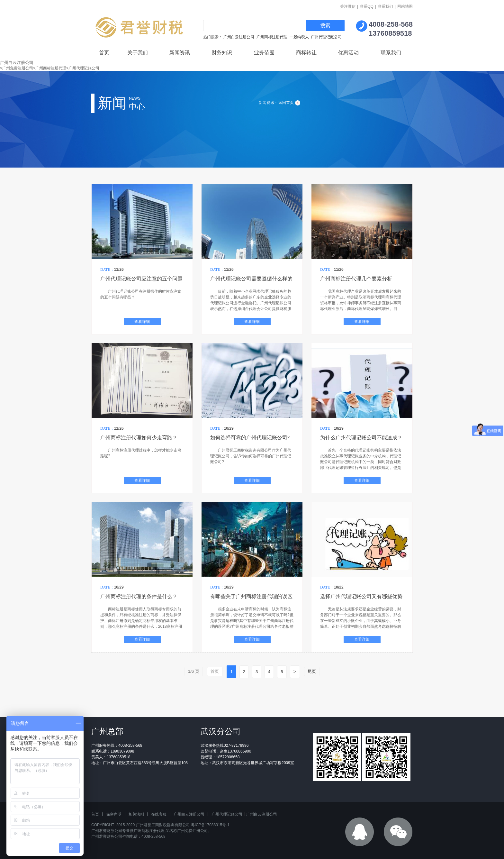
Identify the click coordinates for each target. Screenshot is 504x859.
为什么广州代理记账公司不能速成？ (361, 438)
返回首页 (286, 103)
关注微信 (348, 6)
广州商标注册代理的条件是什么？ (139, 596)
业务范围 (264, 53)
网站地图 (405, 6)
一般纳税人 (299, 37)
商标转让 (306, 53)
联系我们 (385, 6)
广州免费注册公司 (193, 831)
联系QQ (367, 6)
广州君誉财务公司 (107, 831)
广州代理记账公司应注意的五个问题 (141, 279)
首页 (104, 53)
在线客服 (159, 814)
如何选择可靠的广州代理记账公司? (250, 438)
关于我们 (138, 53)
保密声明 (114, 814)
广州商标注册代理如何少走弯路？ (139, 438)
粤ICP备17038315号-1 (210, 825)
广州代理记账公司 (326, 37)
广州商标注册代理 (272, 37)
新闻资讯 (180, 53)
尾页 (312, 671)
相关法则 (136, 814)
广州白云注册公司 (239, 37)
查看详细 (142, 322)
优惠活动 (348, 53)
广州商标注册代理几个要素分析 (356, 279)
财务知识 (222, 53)
